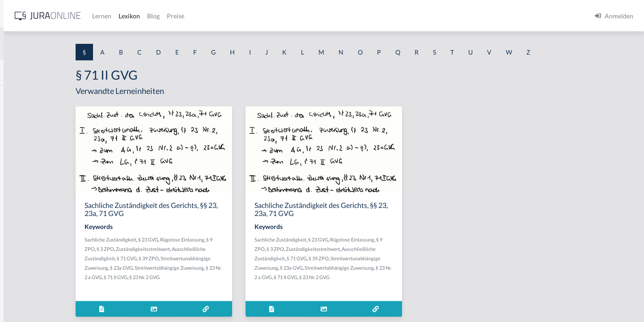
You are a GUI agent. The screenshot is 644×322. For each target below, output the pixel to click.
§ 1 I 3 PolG (23, 256)
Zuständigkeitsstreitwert (217, 249)
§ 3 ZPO (180, 249)
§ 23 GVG (222, 239)
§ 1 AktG (19, 95)
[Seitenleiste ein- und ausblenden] (129, 14)
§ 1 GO (17, 135)
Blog (293, 16)
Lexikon (269, 16)
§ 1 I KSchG (23, 276)
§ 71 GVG (201, 258)
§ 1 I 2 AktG (23, 216)
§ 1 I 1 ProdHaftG (31, 196)
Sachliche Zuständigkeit (185, 239)
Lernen (241, 16)
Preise (315, 16)
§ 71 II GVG (197, 277)
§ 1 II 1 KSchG (26, 296)
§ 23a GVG (196, 268)
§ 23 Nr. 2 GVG (225, 277)
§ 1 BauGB (21, 115)
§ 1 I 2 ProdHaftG (31, 236)
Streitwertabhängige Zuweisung (244, 268)
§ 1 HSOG (21, 176)
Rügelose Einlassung (256, 239)
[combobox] (72, 43)
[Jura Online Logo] (187, 16)
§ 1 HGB (19, 155)
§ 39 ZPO (223, 258)
